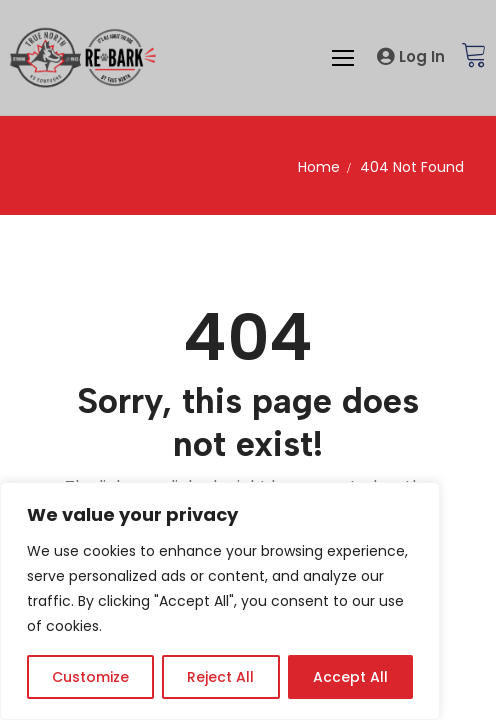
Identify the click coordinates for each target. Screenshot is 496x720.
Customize (90, 677)
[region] (220, 601)
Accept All (350, 677)
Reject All (220, 677)
